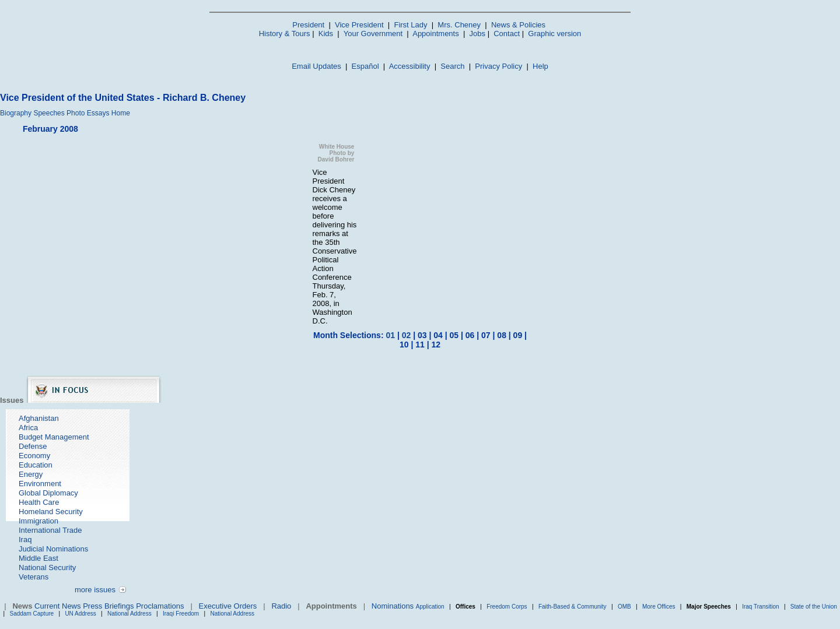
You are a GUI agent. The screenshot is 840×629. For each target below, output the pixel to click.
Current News (57, 606)
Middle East (38, 558)
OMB (624, 607)
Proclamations (160, 606)
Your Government (373, 34)
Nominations (393, 606)
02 (407, 335)
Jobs (477, 34)
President (308, 25)
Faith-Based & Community (573, 607)
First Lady (410, 25)
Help (540, 66)
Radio (281, 606)
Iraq (25, 540)
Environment (40, 484)
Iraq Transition (760, 607)
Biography (16, 113)
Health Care (39, 502)
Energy (31, 474)
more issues (95, 590)
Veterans (34, 577)
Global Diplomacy (48, 493)
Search (452, 66)
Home (121, 113)
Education (36, 465)
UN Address (80, 614)
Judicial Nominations (53, 549)
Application (430, 607)
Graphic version (554, 34)
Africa (28, 428)
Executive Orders (228, 606)
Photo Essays (88, 113)
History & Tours (285, 34)
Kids (326, 34)
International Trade (50, 530)
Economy (34, 456)
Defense (33, 446)
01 (390, 335)
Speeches (49, 113)
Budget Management (54, 437)
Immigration (38, 521)
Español (365, 66)
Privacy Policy (498, 66)
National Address (129, 614)
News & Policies (518, 25)
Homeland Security (51, 512)
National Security (47, 567)
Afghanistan (39, 418)
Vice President (359, 25)
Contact (507, 34)
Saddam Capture (32, 614)
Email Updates (316, 66)
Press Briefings (108, 606)
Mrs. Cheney (459, 25)
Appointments (436, 34)
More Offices (659, 607)
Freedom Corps (507, 607)
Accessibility (410, 66)
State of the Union (814, 607)
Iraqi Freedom (181, 614)
